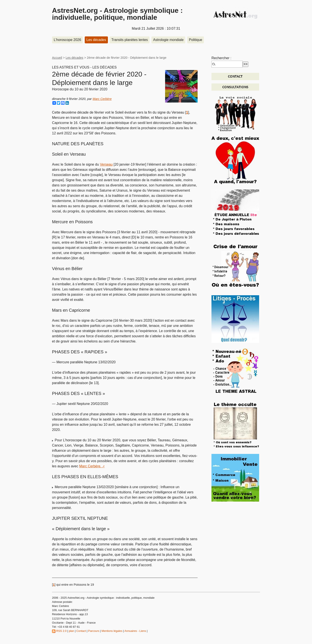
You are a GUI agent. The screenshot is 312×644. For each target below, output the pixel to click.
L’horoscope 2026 (67, 40)
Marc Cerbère (102, 99)
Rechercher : (221, 58)
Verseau (106, 164)
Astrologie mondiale (168, 40)
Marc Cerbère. (90, 466)
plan (71, 631)
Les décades (96, 40)
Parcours (94, 631)
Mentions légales (112, 631)
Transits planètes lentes (130, 40)
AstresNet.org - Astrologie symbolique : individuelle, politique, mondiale (117, 14)
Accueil (57, 58)
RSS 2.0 (59, 631)
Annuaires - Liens (135, 631)
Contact (81, 631)
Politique (196, 40)
